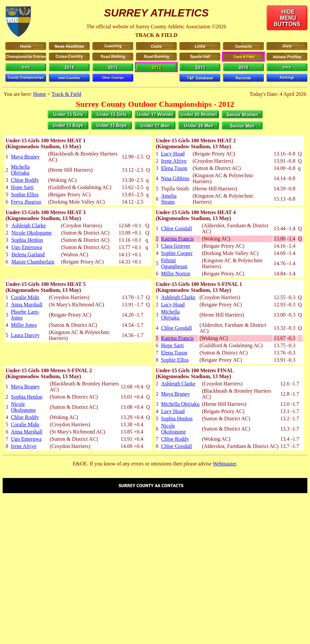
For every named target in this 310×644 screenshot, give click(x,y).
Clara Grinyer (175, 246)
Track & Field (66, 94)
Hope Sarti (22, 187)
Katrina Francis (177, 239)
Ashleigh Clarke (29, 225)
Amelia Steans (169, 199)
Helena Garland (28, 254)
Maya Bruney (25, 157)
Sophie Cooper (177, 253)
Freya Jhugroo (26, 202)
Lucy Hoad (173, 154)
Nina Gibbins (175, 178)
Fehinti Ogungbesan (174, 263)
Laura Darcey (25, 335)
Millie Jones (24, 325)
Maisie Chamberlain (33, 262)
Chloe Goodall (176, 228)
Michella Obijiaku (20, 170)
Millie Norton (175, 274)
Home (39, 94)
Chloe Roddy (25, 180)
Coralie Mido (25, 297)
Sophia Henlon (27, 240)
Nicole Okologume (32, 233)
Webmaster (224, 464)
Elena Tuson (174, 168)
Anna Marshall (27, 305)
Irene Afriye (174, 161)
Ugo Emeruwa (27, 247)
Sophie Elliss (25, 195)
